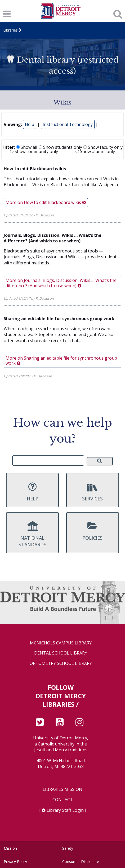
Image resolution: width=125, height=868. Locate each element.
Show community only (34, 151)
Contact (63, 800)
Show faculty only (103, 147)
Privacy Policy (15, 862)
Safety (68, 848)
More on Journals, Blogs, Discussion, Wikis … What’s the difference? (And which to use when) (61, 283)
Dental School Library (61, 653)
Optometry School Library (61, 663)
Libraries (10, 30)
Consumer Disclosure (81, 862)
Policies (93, 531)
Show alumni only (95, 151)
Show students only (60, 147)
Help (30, 124)
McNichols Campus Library (61, 643)
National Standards (32, 534)
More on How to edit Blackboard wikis (46, 202)
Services (93, 492)
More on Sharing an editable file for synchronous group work (61, 361)
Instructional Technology (68, 124)
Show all (27, 147)
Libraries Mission (63, 789)
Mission (10, 848)
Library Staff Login (65, 810)
